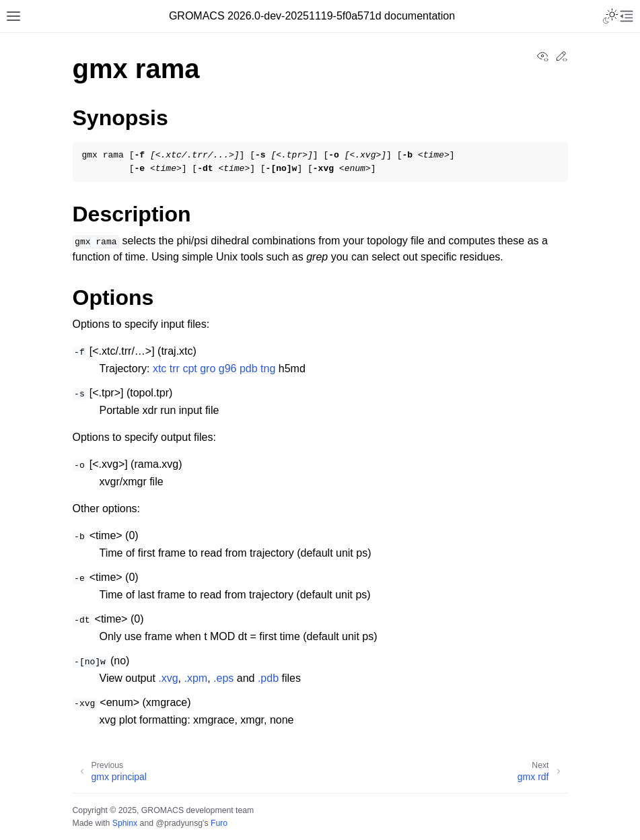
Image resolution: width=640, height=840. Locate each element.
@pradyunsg (179, 823)
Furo (219, 823)
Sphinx (125, 823)
